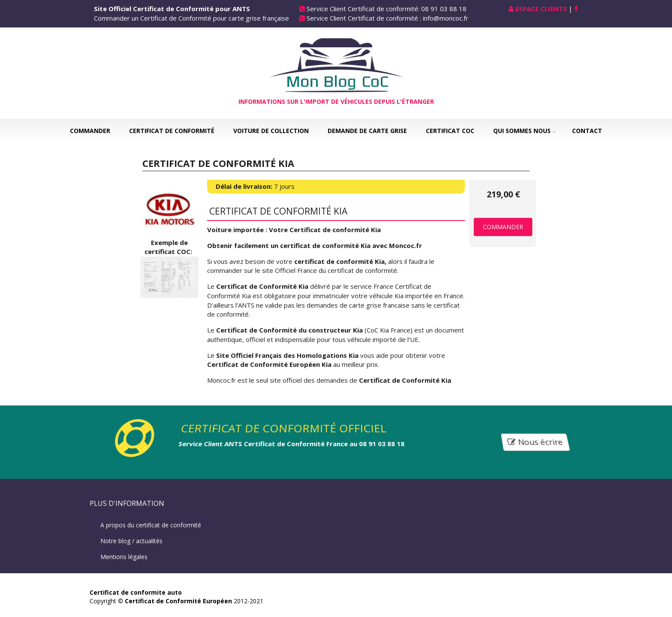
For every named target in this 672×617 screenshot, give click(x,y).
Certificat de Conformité (172, 131)
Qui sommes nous (522, 131)
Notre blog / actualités (131, 541)
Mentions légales (124, 557)
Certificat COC (450, 131)
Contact (587, 131)
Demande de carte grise (367, 131)
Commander (90, 131)
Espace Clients (541, 9)
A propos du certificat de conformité (151, 525)
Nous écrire (535, 442)
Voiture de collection (271, 131)
